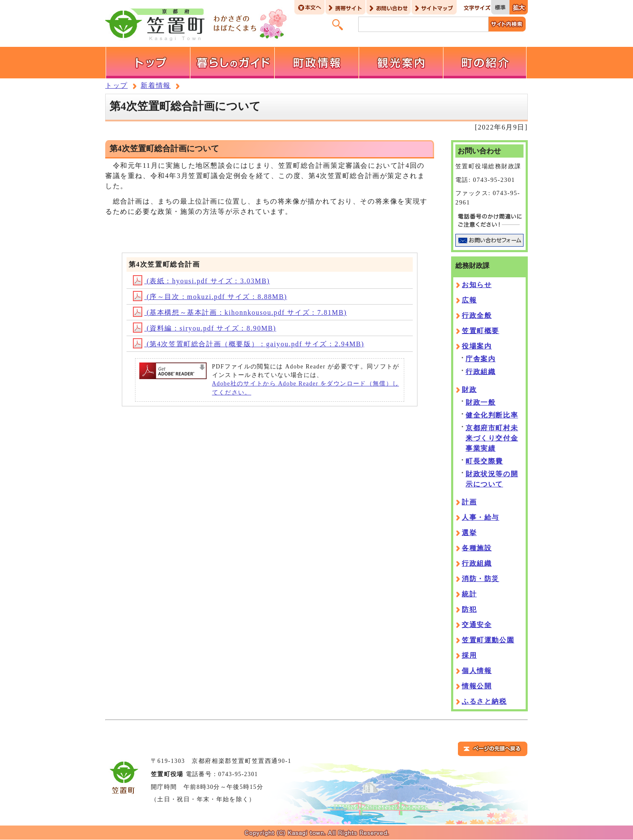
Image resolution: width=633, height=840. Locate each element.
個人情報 (477, 671)
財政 (469, 390)
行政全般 (477, 315)
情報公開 (477, 686)
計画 (469, 502)
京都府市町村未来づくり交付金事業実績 (492, 438)
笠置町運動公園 (488, 640)
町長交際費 (484, 461)
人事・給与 (481, 517)
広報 (469, 300)
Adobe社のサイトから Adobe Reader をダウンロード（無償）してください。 (306, 388)
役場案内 (477, 346)
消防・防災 (481, 579)
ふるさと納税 (484, 701)
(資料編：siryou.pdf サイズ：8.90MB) (205, 328)
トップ (117, 85)
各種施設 (477, 548)
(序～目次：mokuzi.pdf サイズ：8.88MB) (210, 297)
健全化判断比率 (492, 415)
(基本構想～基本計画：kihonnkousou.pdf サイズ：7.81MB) (240, 312)
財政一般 (481, 402)
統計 (469, 594)
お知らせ (477, 285)
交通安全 (477, 625)
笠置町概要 (481, 331)
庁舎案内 (481, 359)
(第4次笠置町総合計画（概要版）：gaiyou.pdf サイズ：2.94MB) (249, 344)
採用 (469, 655)
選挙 (469, 533)
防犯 (469, 609)
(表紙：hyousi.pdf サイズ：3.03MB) (201, 281)
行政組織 (481, 372)
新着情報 (155, 85)
